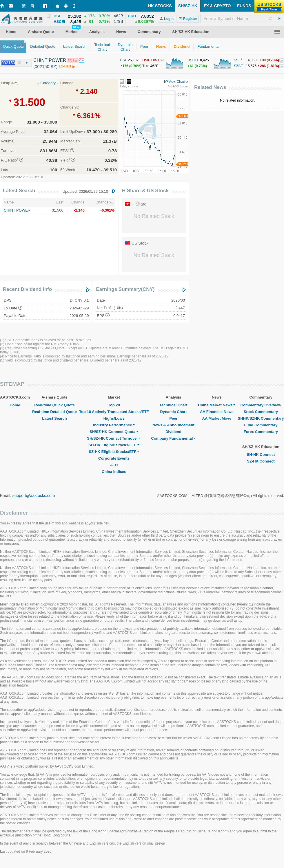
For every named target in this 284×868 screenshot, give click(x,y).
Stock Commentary (261, 412)
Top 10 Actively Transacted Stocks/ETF (114, 412)
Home (15, 405)
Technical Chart (173, 405)
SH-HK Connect (261, 455)
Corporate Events (114, 458)
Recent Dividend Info (27, 289)
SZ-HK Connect (261, 461)
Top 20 (114, 405)
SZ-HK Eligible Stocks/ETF (114, 452)
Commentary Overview (261, 405)
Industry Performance (114, 425)
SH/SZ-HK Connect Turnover (114, 438)
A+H (114, 465)
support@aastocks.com (34, 496)
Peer (173, 418)
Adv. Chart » (179, 82)
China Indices (114, 472)
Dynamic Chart (174, 412)
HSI (123, 60)
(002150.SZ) (45, 66)
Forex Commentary (261, 432)
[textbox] (242, 19)
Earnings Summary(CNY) (125, 289)
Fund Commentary (261, 425)
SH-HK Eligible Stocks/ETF (114, 445)
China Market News (217, 405)
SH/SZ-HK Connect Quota (114, 432)
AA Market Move (217, 418)
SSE (237, 60)
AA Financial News (217, 412)
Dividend (173, 432)
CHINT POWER (17, 210)
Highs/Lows (114, 418)
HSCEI (193, 60)
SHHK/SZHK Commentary (261, 418)
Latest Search (19, 191)
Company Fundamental (174, 438)
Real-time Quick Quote (54, 405)
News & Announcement (173, 425)
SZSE (238, 66)
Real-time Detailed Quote (54, 412)
